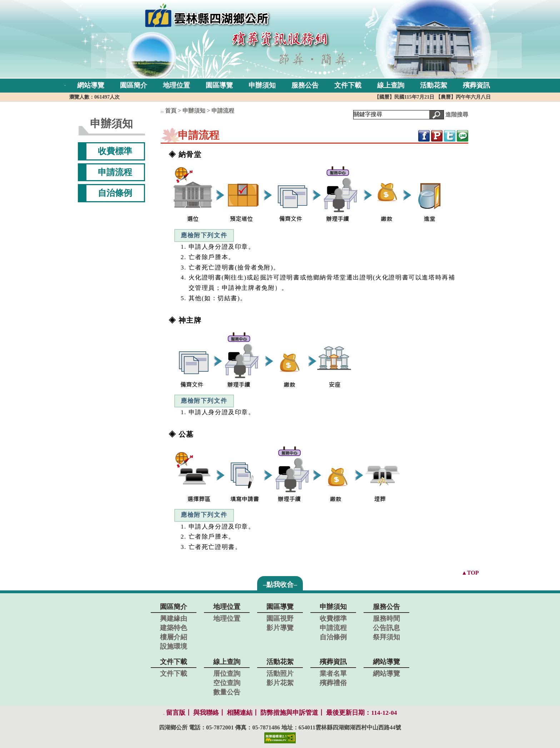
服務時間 (386, 618)
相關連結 (240, 713)
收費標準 (115, 151)
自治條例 (115, 193)
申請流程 (115, 172)
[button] (436, 115)
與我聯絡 (206, 713)
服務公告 (305, 85)
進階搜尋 (457, 114)
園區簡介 (134, 85)
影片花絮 (280, 683)
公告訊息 (386, 628)
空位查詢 (227, 683)
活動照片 (280, 673)
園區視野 (280, 618)
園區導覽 (219, 85)
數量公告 (227, 692)
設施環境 (174, 646)
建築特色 (174, 628)
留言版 (176, 713)
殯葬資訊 (476, 85)
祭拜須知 (386, 637)
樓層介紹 (174, 637)
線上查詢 (391, 85)
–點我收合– (280, 584)
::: (65, 85)
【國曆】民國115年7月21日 (405, 97)
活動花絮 (434, 85)
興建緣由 (174, 618)
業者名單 (333, 673)
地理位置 (176, 85)
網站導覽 (91, 85)
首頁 (171, 111)
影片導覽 (280, 628)
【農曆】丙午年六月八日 (463, 97)
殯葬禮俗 (333, 683)
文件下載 (348, 85)
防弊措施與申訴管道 (289, 713)
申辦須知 (262, 85)
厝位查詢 (227, 673)
